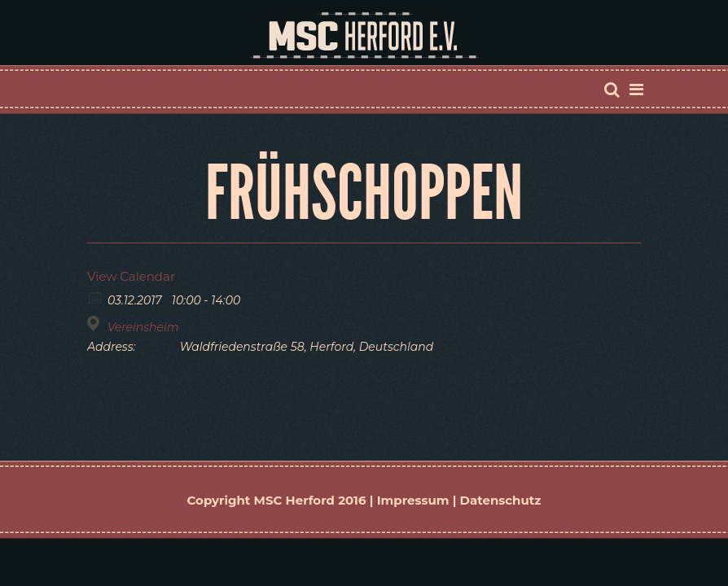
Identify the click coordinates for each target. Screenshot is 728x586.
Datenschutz (501, 500)
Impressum (413, 500)
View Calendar (131, 276)
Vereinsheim (143, 327)
